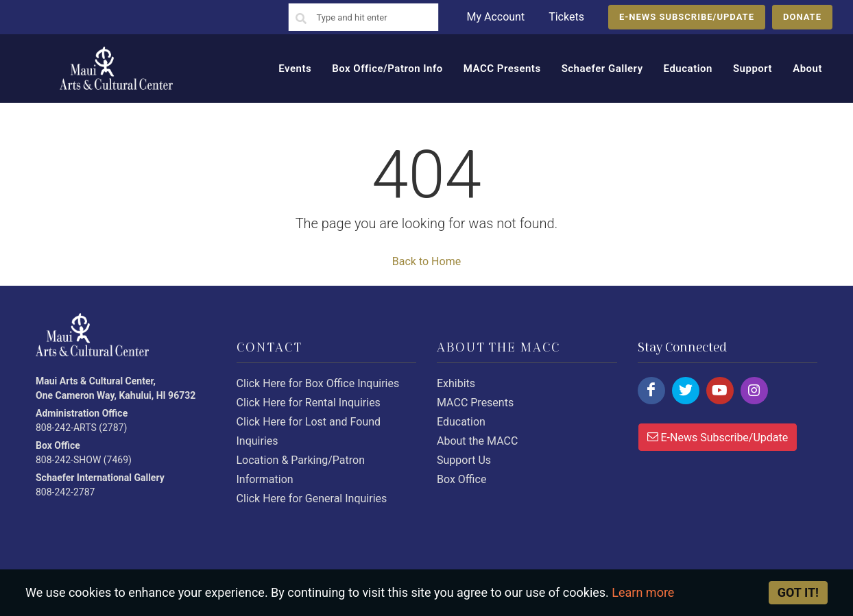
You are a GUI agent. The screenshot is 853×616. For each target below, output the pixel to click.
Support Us (464, 460)
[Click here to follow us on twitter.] (686, 391)
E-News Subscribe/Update (718, 436)
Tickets (566, 17)
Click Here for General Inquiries (312, 498)
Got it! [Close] (798, 592)
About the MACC (477, 441)
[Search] (301, 19)
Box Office (461, 479)
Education (461, 422)
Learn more (643, 592)
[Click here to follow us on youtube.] (720, 391)
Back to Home (426, 261)
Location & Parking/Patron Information (301, 470)
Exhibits (456, 383)
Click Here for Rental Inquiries (309, 403)
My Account (495, 17)
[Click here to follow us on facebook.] (651, 391)
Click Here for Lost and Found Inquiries (309, 431)
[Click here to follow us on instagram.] (754, 391)
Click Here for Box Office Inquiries (318, 383)
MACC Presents (475, 403)
